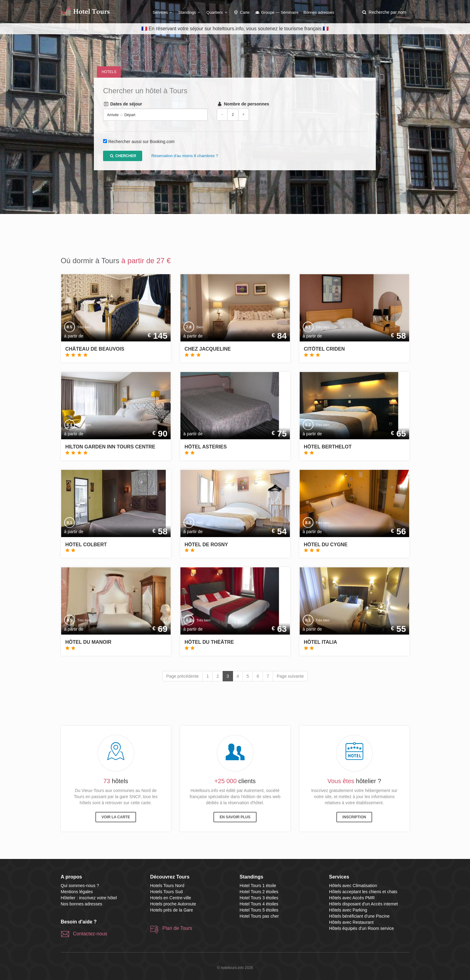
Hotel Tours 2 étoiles (259, 892)
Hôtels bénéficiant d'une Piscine (359, 916)
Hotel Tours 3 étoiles (259, 898)
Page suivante (290, 676)
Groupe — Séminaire (276, 12)
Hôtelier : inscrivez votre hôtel (89, 898)
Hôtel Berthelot (328, 447)
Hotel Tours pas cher (259, 916)
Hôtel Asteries (206, 447)
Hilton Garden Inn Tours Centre (110, 447)
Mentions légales (77, 892)
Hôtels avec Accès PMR (352, 898)
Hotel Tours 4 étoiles (259, 904)
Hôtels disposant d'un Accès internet (363, 904)
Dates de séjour (123, 104)
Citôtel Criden (324, 349)
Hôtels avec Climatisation (353, 886)
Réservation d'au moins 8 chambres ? (185, 156)
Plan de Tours (177, 928)
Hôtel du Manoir (89, 642)
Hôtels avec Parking (348, 910)
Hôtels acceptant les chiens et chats (363, 892)
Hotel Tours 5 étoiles (259, 910)
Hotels (109, 72)
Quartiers (217, 12)
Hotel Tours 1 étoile (258, 886)
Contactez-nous (90, 934)
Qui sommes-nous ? (80, 886)
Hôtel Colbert (86, 545)
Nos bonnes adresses (81, 904)
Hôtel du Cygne (326, 545)
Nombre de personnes (243, 104)
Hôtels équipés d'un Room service (361, 928)
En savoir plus (235, 817)
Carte (242, 12)
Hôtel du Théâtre (209, 642)
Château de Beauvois (95, 349)
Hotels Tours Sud (166, 892)
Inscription (354, 817)
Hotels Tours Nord (167, 886)
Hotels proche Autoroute (173, 904)
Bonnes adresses (319, 12)
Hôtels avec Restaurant (351, 922)
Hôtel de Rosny (206, 545)
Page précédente (183, 676)
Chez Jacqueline (208, 349)
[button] (384, 12)
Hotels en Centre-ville (171, 898)
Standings (190, 12)
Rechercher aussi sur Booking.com (141, 142)
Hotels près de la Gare (172, 910)
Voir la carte (116, 817)
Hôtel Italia (321, 642)
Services (163, 12)
